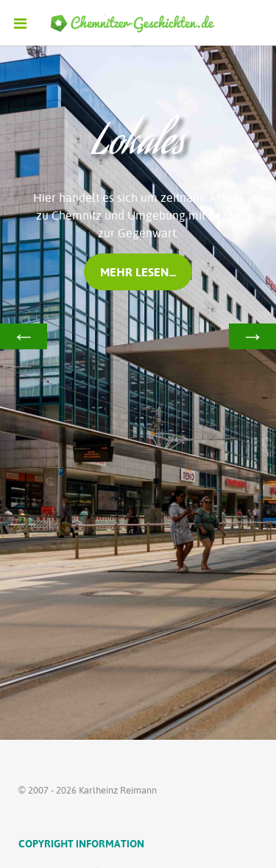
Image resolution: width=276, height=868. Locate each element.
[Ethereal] (138, 23)
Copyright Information (81, 843)
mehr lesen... (138, 272)
